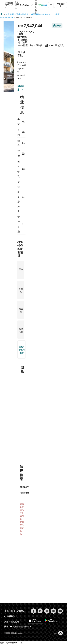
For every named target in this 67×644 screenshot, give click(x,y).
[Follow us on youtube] (60, 611)
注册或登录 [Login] (61, 5)
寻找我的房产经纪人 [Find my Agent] (9, 5)
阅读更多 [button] (21, 88)
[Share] (57, 26)
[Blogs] (42, 5)
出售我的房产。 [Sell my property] (17, 5)
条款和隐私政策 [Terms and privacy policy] (12, 622)
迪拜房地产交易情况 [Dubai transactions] (36, 5)
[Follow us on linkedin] (47, 611)
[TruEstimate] (27, 5)
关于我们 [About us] (8, 611)
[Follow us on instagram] (53, 611)
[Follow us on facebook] (33, 611)
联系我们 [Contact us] (11, 616)
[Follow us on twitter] (40, 611)
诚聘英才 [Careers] (21, 611)
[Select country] (21, 627)
